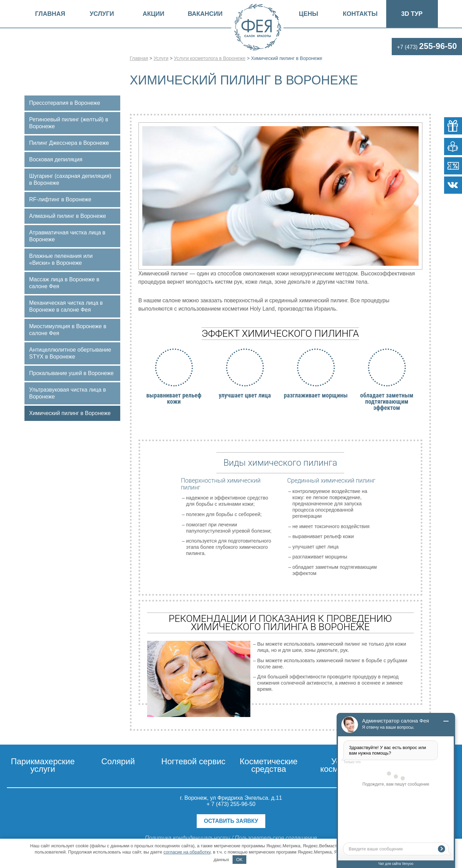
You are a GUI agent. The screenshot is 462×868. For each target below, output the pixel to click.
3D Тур (412, 14)
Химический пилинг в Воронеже (70, 413)
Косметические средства (269, 765)
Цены (309, 14)
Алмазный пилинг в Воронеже (68, 216)
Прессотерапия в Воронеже (65, 103)
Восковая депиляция (56, 159)
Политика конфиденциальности (188, 838)
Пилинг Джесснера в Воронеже (69, 143)
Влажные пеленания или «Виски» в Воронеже (61, 259)
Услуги (102, 14)
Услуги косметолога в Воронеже (210, 58)
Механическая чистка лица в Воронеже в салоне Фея (66, 306)
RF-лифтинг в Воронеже (60, 199)
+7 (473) (427, 47)
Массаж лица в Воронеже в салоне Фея (64, 283)
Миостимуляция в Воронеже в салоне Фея (68, 330)
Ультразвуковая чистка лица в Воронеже (68, 393)
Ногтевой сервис (193, 761)
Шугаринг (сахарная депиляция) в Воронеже (70, 179)
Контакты (360, 14)
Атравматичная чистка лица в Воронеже (67, 236)
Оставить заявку (231, 821)
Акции (153, 14)
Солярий (118, 761)
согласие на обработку (187, 852)
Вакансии (205, 14)
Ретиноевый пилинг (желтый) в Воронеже (69, 123)
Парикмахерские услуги (43, 765)
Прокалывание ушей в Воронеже (71, 373)
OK (239, 860)
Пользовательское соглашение (276, 838)
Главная (50, 14)
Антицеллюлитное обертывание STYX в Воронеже (70, 353)
